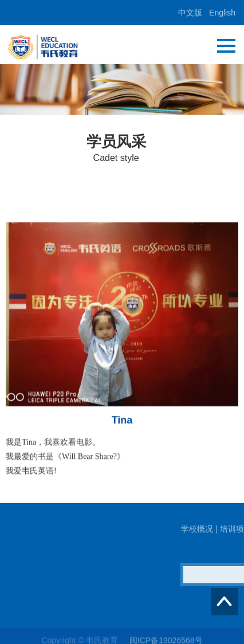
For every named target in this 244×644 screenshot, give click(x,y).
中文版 (190, 13)
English (222, 13)
